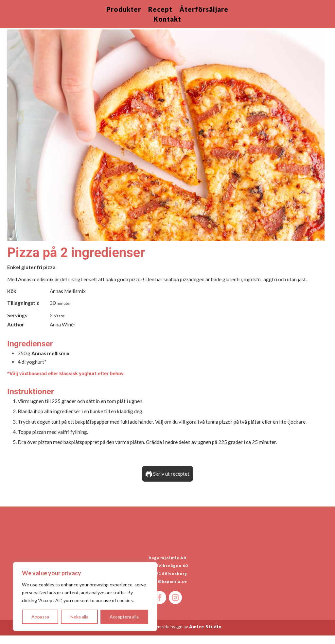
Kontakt (167, 20)
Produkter (124, 10)
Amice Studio (205, 635)
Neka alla (79, 617)
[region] (85, 597)
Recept (160, 10)
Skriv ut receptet (167, 482)
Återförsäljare (204, 10)
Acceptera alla (124, 617)
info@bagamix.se (168, 590)
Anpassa (40, 617)
